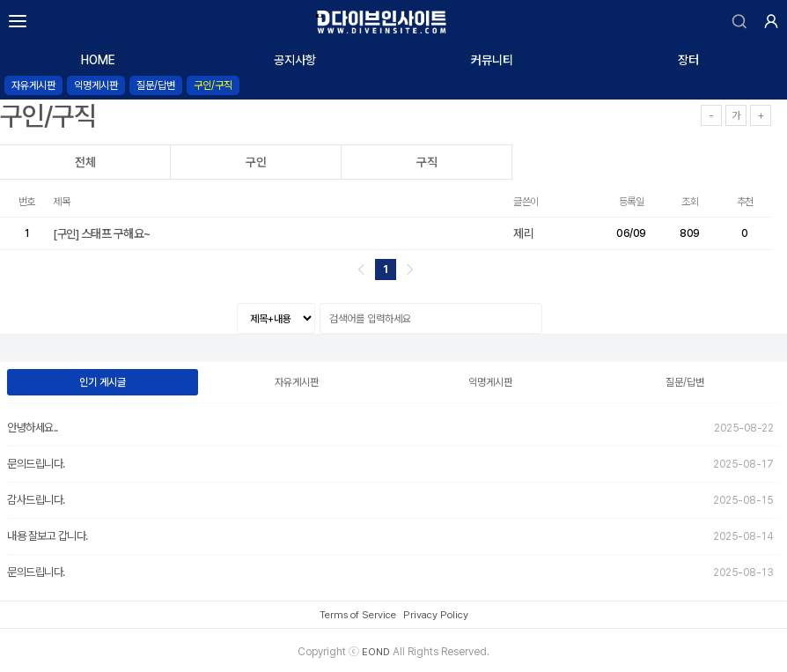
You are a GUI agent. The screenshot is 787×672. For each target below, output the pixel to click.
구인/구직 (213, 85)
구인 (256, 162)
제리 (523, 233)
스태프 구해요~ (103, 233)
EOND (376, 652)
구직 (427, 162)
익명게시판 (96, 85)
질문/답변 (156, 85)
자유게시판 (33, 85)
